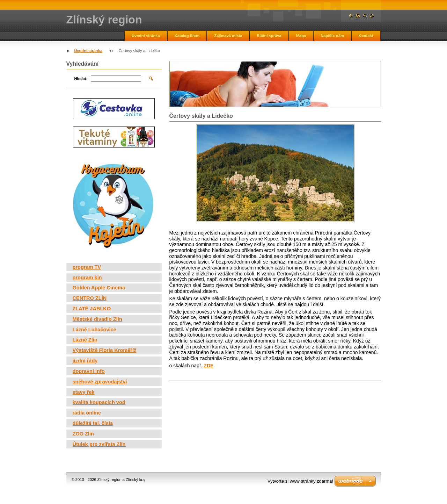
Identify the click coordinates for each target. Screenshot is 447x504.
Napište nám (332, 36)
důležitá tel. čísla (93, 423)
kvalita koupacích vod (99, 402)
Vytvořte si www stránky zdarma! (300, 481)
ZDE (208, 366)
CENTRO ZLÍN (90, 298)
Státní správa (269, 36)
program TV (87, 267)
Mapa (301, 36)
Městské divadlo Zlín (97, 319)
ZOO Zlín (83, 434)
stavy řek (84, 392)
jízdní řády (85, 361)
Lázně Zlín (85, 340)
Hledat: (81, 79)
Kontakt (366, 36)
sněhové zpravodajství (100, 382)
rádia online (87, 413)
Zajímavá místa (228, 36)
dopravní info (89, 371)
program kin (87, 278)
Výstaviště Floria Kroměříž (105, 350)
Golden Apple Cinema (99, 288)
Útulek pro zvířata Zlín (99, 444)
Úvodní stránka (146, 36)
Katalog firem (187, 36)
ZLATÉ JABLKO (92, 309)
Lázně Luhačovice (94, 330)
